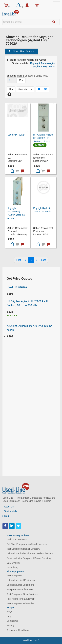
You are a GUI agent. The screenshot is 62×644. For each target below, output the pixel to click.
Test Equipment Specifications (22, 594)
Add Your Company (17, 539)
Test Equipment (15, 575)
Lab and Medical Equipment (21, 580)
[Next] (37, 260)
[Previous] (26, 260)
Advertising (12, 567)
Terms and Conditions (18, 630)
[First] (19, 260)
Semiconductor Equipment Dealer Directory (29, 558)
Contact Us (12, 621)
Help (9, 616)
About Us (8, 507)
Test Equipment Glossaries (20, 603)
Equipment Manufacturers (20, 589)
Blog (6, 516)
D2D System (13, 563)
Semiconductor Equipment (20, 585)
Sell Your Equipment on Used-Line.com (27, 544)
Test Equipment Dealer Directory (23, 549)
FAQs (10, 611)
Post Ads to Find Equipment (21, 599)
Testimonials (10, 511)
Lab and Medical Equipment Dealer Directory (30, 553)
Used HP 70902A (16, 135)
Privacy (10, 625)
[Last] (43, 260)
